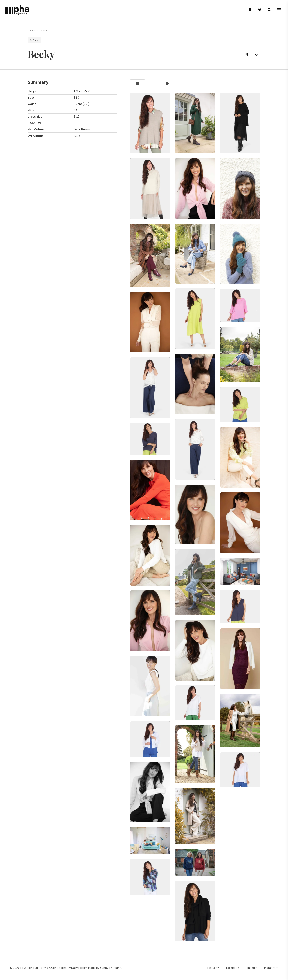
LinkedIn (251, 968)
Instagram (271, 968)
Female (43, 30)
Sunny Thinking (111, 968)
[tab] (138, 84)
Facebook (232, 968)
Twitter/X (213, 968)
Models (31, 30)
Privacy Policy (77, 968)
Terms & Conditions (53, 968)
